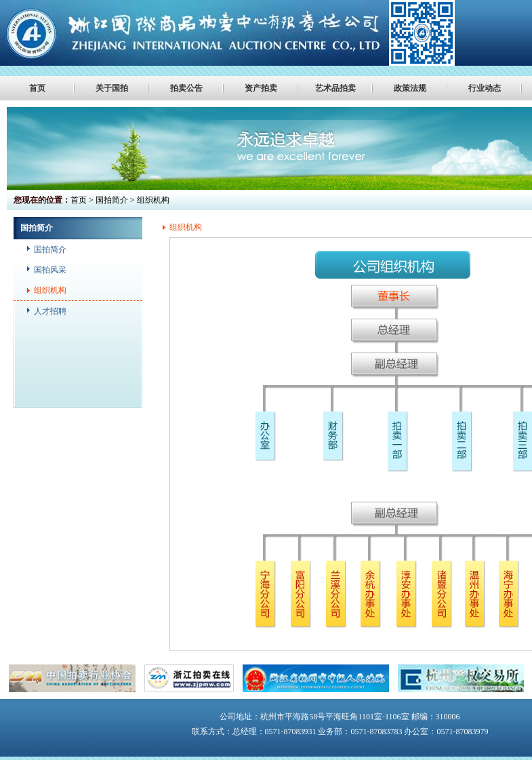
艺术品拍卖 (335, 88)
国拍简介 (50, 249)
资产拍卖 (261, 88)
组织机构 (50, 290)
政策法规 (410, 88)
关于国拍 (112, 88)
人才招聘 (50, 311)
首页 (37, 88)
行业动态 (485, 88)
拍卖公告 (186, 88)
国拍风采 (50, 270)
